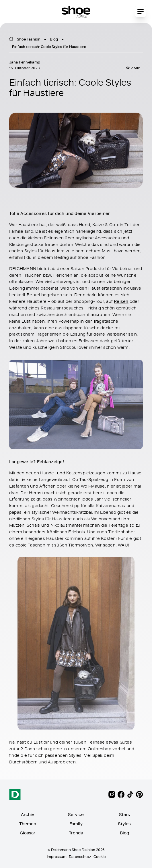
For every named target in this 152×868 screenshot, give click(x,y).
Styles (124, 824)
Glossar (28, 833)
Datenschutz (80, 857)
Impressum (57, 857)
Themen (28, 824)
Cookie (100, 857)
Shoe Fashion (29, 39)
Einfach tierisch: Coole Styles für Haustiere (49, 47)
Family (76, 824)
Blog (54, 39)
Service (76, 814)
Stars (124, 814)
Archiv (28, 814)
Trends (76, 833)
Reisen (121, 301)
